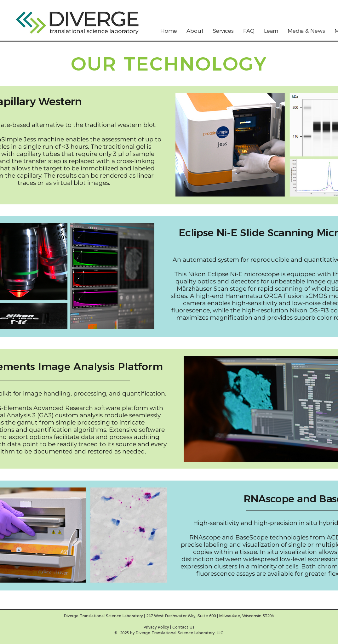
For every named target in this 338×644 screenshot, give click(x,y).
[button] (223, 31)
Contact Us (183, 627)
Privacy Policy (156, 627)
